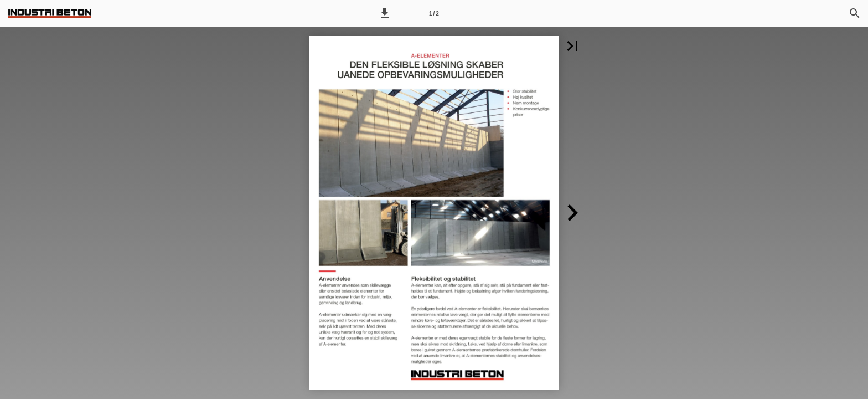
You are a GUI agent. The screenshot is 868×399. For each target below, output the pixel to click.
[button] (385, 13)
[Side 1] (434, 13)
